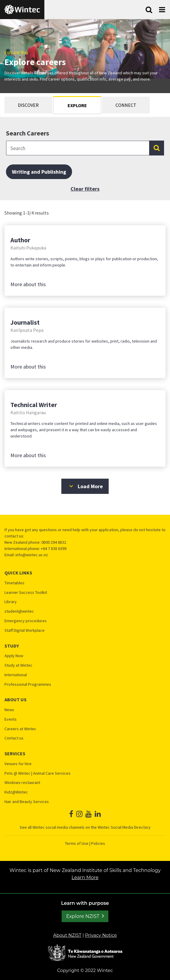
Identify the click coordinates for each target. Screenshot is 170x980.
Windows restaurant (22, 783)
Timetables (14, 583)
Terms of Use (77, 843)
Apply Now (14, 656)
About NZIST (67, 935)
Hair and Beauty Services (27, 802)
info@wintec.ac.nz (32, 555)
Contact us (14, 738)
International (16, 675)
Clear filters (85, 189)
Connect (126, 105)
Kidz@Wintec (16, 792)
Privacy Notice (101, 935)
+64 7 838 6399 (54, 548)
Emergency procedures (26, 621)
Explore (77, 105)
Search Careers (28, 133)
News (9, 710)
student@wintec (19, 611)
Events (11, 719)
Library (11, 602)
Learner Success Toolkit (26, 593)
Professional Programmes (28, 684)
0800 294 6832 (54, 542)
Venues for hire (18, 764)
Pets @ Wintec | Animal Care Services (38, 773)
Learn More (94, 878)
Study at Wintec (18, 665)
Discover (28, 105)
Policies (98, 843)
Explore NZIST (83, 916)
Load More (85, 486)
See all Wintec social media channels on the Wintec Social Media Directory (85, 827)
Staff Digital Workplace (25, 630)
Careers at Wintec (20, 729)
